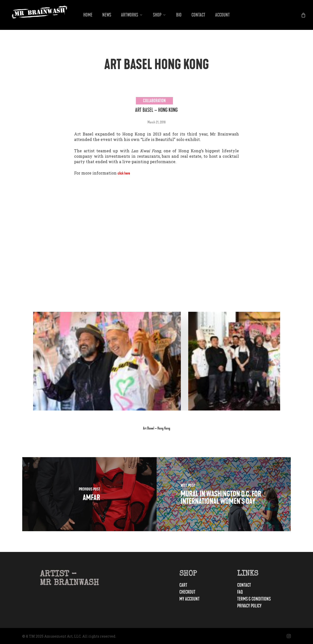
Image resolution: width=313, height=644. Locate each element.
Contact (249, 580)
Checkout (193, 587)
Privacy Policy (257, 606)
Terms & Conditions (252, 597)
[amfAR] (89, 494)
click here (125, 173)
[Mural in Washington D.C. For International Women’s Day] (224, 494)
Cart (186, 580)
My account (196, 594)
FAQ (242, 587)
